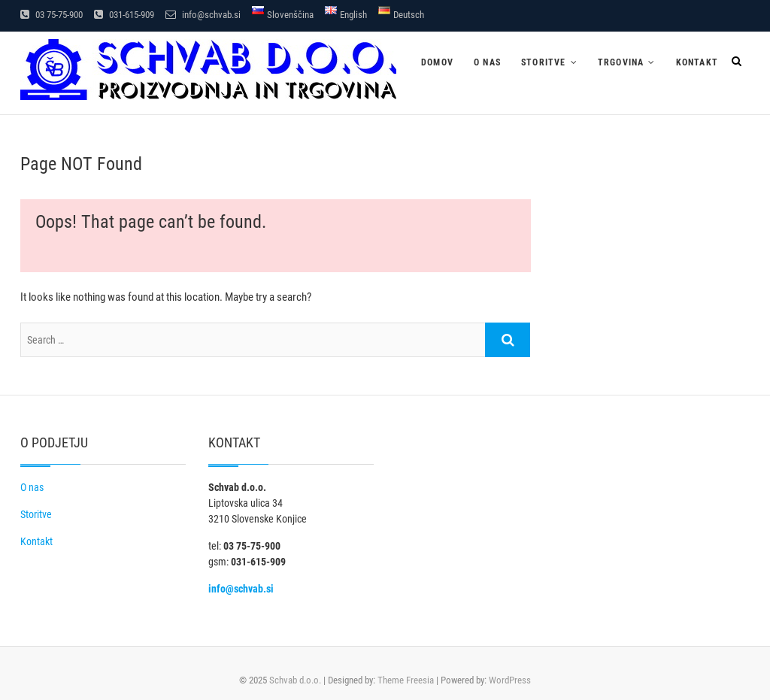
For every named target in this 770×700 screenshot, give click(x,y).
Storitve (544, 62)
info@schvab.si (203, 15)
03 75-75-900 (52, 15)
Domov (437, 62)
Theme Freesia (406, 680)
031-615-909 (124, 15)
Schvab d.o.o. (295, 680)
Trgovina (621, 62)
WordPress (510, 680)
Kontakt (697, 62)
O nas (487, 62)
